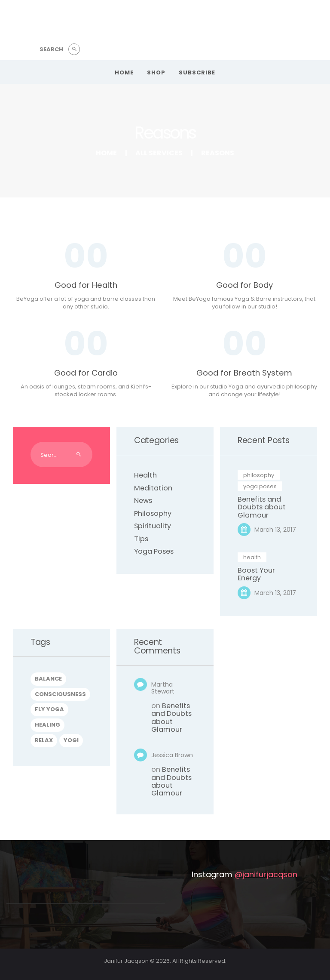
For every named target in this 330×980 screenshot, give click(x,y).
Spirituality (153, 526)
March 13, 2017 (275, 530)
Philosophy (153, 513)
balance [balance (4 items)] (48, 679)
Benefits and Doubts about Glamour (262, 507)
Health (145, 475)
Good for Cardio (86, 373)
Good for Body (244, 285)
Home (106, 153)
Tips (141, 539)
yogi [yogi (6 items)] (71, 740)
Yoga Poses (154, 551)
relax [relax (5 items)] (44, 740)
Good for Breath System (244, 373)
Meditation (153, 488)
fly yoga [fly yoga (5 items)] (49, 709)
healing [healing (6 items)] (47, 725)
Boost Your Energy (256, 575)
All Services (159, 153)
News (143, 501)
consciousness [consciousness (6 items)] (60, 694)
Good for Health (86, 285)
